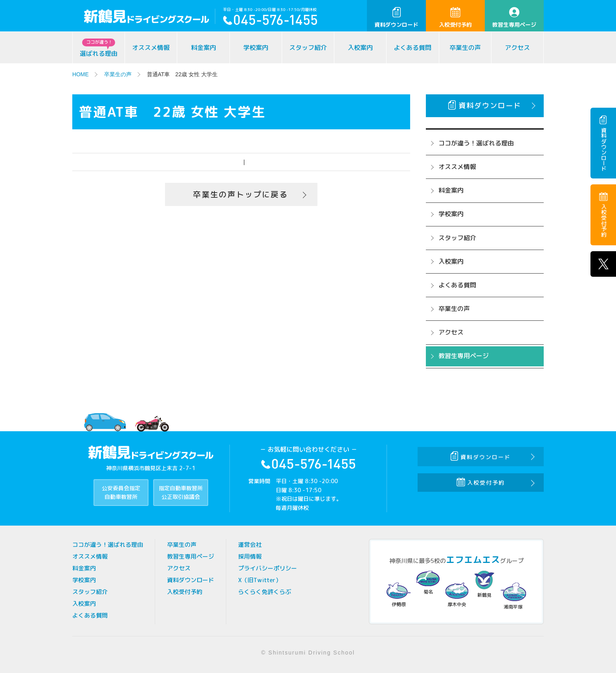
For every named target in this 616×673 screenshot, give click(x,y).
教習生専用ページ (514, 18)
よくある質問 (412, 48)
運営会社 (250, 545)
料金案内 (203, 48)
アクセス (517, 48)
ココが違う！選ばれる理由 (476, 143)
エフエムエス (473, 560)
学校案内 (256, 48)
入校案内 (360, 48)
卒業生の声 (465, 48)
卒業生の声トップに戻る (240, 195)
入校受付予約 (455, 18)
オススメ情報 (151, 48)
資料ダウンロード (396, 18)
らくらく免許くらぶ (265, 592)
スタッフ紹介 (308, 48)
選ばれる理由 (99, 48)
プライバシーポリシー (268, 568)
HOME (81, 74)
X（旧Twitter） (260, 580)
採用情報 (250, 556)
